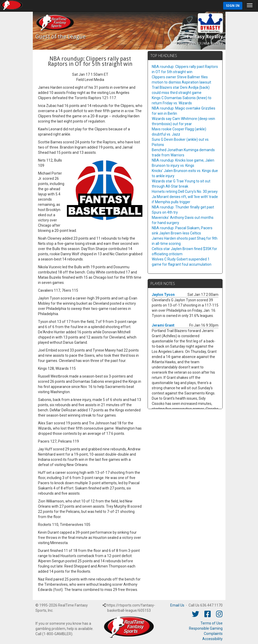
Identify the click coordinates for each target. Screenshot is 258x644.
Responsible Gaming (206, 628)
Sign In (233, 6)
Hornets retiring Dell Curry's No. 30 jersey (185, 192)
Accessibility (212, 639)
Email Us (177, 605)
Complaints (213, 634)
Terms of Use (212, 623)
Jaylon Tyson (163, 295)
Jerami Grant (163, 325)
